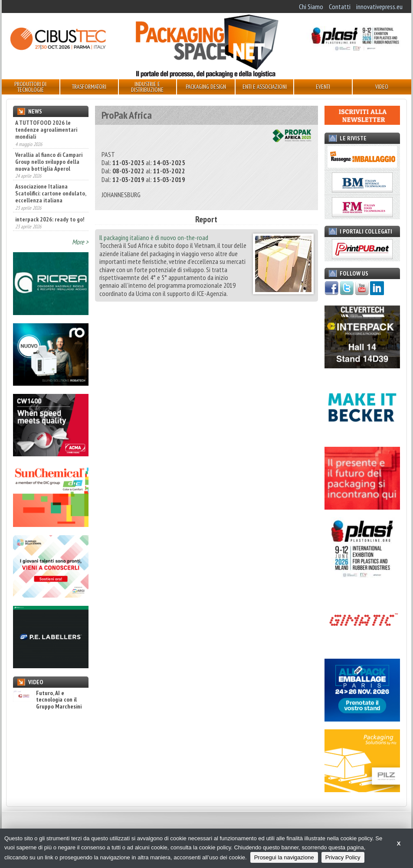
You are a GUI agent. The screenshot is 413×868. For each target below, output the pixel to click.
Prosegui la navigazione (284, 857)
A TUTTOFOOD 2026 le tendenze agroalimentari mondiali (46, 130)
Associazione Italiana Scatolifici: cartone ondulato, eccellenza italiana (51, 193)
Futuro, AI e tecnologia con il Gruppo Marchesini (47, 700)
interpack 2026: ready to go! (50, 219)
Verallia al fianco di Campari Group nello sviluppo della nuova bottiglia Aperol (49, 162)
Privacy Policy (343, 857)
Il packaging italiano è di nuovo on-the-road (154, 237)
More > (80, 242)
